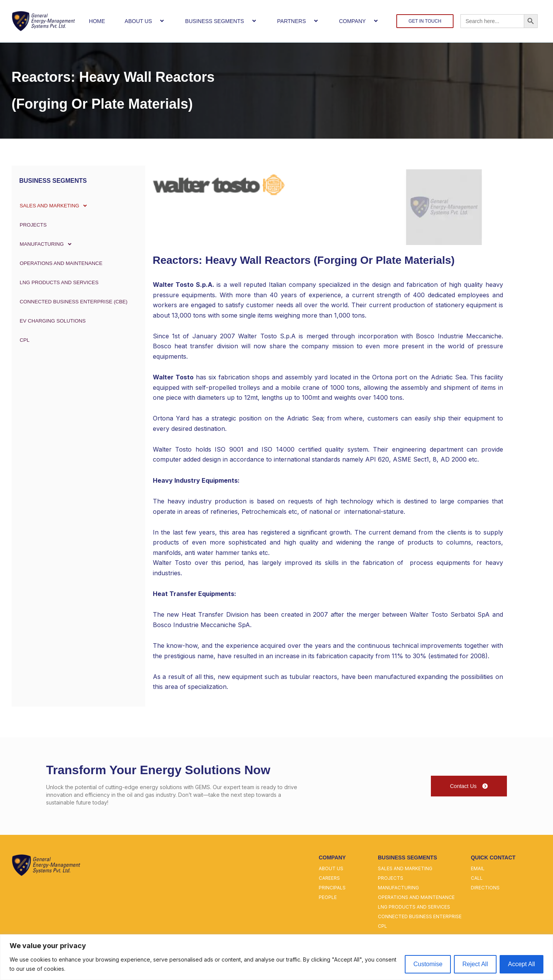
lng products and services (414, 907)
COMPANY (359, 21)
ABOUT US (145, 21)
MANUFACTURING (47, 244)
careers (329, 878)
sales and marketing (405, 868)
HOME (97, 21)
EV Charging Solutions (52, 321)
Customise (428, 964)
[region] (276, 957)
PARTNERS (298, 21)
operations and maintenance (416, 897)
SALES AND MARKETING (55, 206)
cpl (382, 926)
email (478, 868)
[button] (155, 21)
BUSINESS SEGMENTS (221, 21)
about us (331, 868)
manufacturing (398, 888)
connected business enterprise (420, 916)
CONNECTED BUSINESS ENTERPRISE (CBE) (75, 302)
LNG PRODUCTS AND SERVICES (59, 283)
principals (332, 888)
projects (391, 878)
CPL (22, 340)
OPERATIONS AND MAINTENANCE (61, 263)
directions (485, 888)
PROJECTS (32, 225)
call (477, 878)
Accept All (522, 964)
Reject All (475, 964)
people (328, 897)
